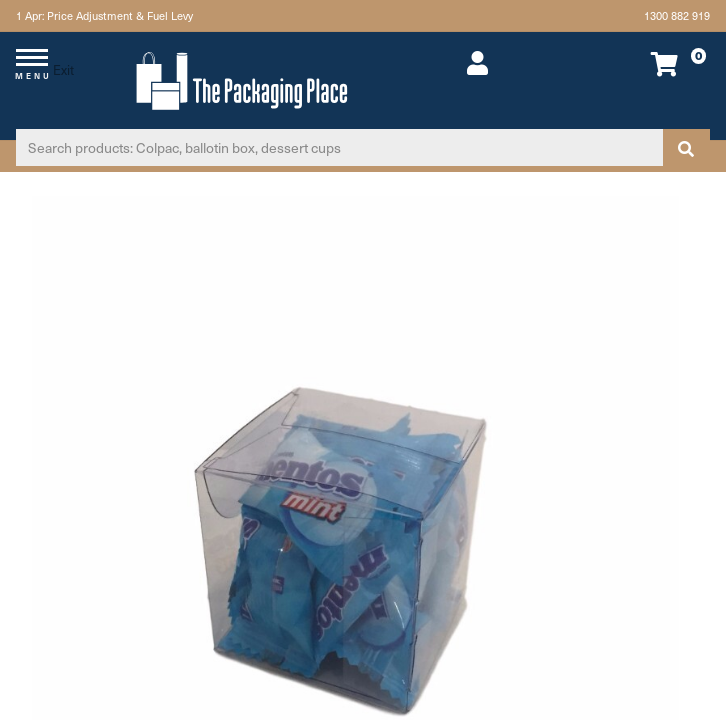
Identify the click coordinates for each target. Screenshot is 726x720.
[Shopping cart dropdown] (644, 63)
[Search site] (686, 147)
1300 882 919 (677, 15)
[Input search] (339, 147)
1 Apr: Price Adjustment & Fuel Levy (104, 15)
